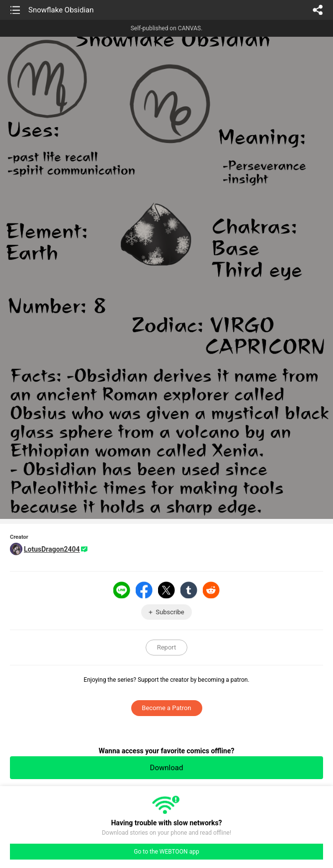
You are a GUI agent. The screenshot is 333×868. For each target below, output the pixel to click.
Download (167, 768)
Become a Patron (166, 708)
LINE (122, 590)
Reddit (211, 590)
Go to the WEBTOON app (166, 852)
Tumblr (189, 590)
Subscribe (170, 612)
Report (167, 647)
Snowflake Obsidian (61, 10)
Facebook (144, 590)
